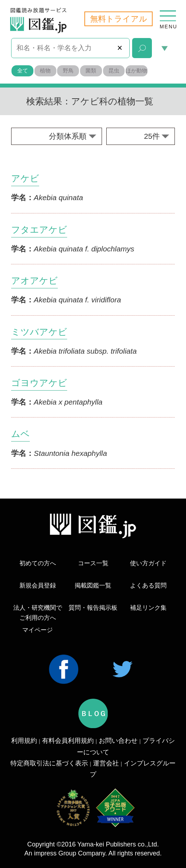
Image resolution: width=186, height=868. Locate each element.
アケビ (25, 178)
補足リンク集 (148, 608)
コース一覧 (93, 563)
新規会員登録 (38, 586)
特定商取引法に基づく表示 (49, 763)
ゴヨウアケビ (39, 383)
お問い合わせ (118, 741)
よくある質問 (148, 586)
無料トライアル (119, 19)
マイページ (38, 630)
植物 (45, 70)
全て (23, 70)
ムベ (20, 434)
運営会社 (106, 763)
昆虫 (114, 70)
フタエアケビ (39, 230)
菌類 (91, 70)
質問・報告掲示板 (93, 608)
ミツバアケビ (39, 332)
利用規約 (24, 741)
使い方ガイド (148, 563)
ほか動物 (136, 70)
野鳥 (68, 70)
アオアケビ (34, 280)
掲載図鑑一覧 (93, 586)
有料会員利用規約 (68, 741)
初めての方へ (38, 563)
